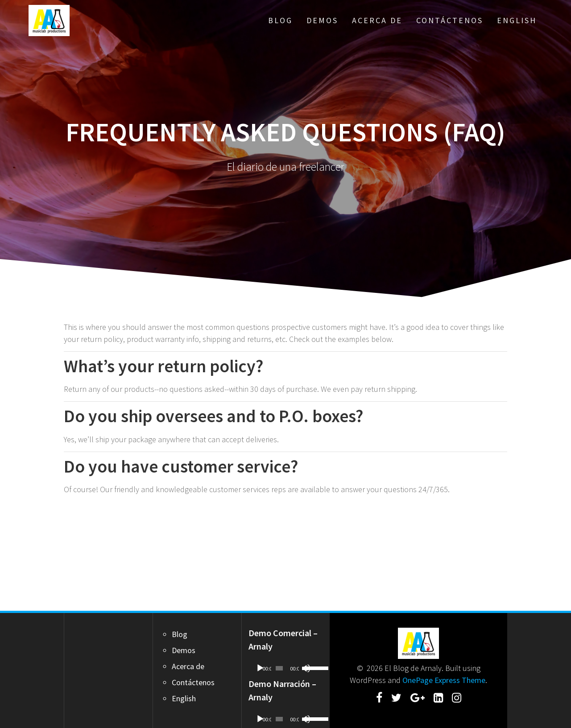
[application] (286, 668)
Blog (280, 20)
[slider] (279, 668)
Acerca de (377, 20)
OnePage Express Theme (444, 680)
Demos (322, 20)
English (517, 20)
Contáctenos (450, 20)
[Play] (260, 668)
